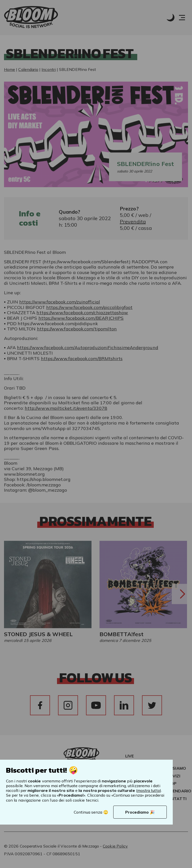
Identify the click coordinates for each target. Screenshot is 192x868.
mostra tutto (149, 790)
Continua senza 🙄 (91, 812)
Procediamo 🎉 (140, 812)
